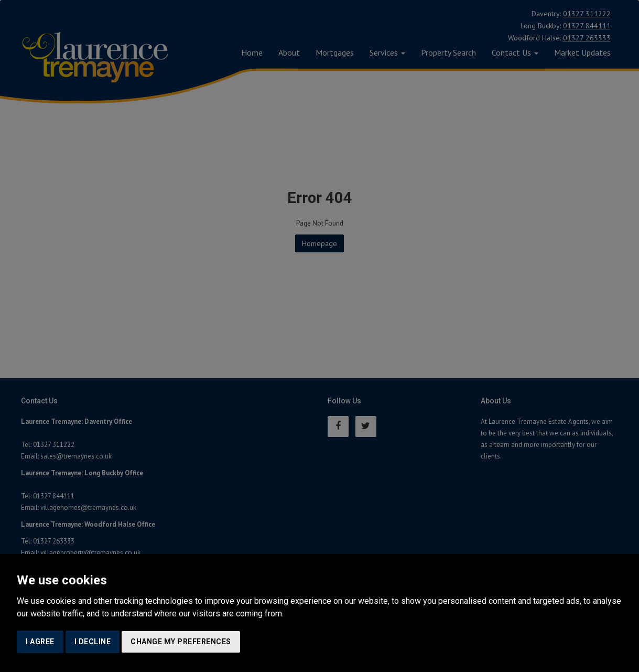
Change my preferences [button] (181, 642)
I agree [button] (40, 642)
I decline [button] (93, 642)
